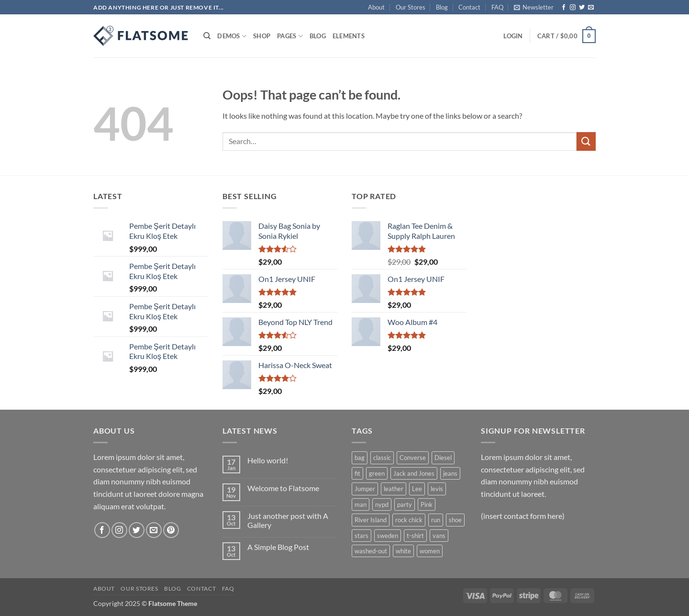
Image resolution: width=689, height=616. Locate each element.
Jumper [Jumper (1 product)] (365, 489)
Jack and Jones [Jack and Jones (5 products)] (414, 473)
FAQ (497, 7)
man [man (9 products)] (361, 504)
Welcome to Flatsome (283, 488)
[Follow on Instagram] (573, 8)
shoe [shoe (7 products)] (455, 520)
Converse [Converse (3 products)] (413, 458)
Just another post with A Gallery (288, 520)
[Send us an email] (591, 8)
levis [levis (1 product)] (437, 489)
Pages (290, 36)
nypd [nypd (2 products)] (382, 504)
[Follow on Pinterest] (171, 530)
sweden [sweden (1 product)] (388, 536)
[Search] (207, 36)
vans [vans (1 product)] (439, 536)
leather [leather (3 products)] (394, 489)
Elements (349, 36)
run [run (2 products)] (436, 520)
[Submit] (586, 141)
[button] (534, 7)
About (376, 7)
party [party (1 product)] (405, 504)
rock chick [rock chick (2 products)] (409, 520)
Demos (232, 36)
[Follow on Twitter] (582, 8)
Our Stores (411, 7)
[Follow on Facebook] (564, 8)
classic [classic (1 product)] (382, 458)
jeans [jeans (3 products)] (450, 473)
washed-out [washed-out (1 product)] (371, 551)
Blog (442, 7)
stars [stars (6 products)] (361, 536)
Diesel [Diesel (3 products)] (443, 458)
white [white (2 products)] (403, 551)
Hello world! (268, 460)
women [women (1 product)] (430, 551)
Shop (262, 36)
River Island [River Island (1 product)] (371, 520)
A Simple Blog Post (278, 547)
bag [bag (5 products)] (360, 458)
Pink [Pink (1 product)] (427, 504)
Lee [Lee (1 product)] (417, 489)
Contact (469, 7)
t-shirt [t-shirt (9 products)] (415, 536)
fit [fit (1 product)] (357, 473)
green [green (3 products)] (377, 473)
